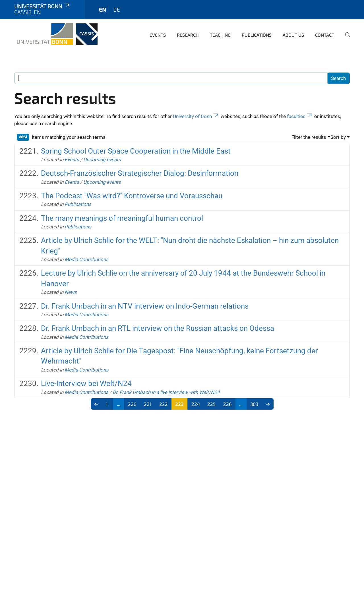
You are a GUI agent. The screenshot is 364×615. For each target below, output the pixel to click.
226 (227, 404)
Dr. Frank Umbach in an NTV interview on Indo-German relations (145, 306)
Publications (257, 35)
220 (132, 404)
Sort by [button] (338, 137)
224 (196, 404)
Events (158, 35)
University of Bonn (196, 116)
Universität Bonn (42, 6)
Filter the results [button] (309, 137)
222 (164, 404)
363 (254, 404)
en (103, 10)
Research (188, 35)
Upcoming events (102, 160)
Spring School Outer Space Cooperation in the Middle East (136, 151)
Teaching (220, 35)
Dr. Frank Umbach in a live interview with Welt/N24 (166, 392)
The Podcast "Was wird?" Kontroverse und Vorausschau (132, 196)
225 (211, 404)
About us (293, 35)
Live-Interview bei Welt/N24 (86, 383)
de (117, 10)
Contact (325, 35)
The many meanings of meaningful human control (122, 218)
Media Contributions (86, 259)
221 (148, 404)
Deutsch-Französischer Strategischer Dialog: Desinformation (140, 173)
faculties (300, 116)
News (71, 292)
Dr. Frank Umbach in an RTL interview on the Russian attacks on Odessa (158, 328)
